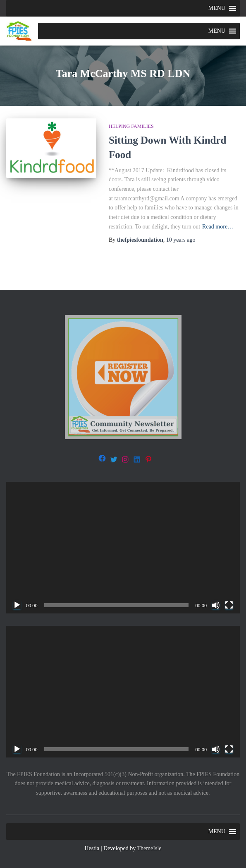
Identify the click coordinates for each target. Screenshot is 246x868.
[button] (217, 8)
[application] (123, 548)
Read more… (218, 227)
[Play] (17, 605)
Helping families (131, 126)
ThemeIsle (149, 848)
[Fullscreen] (229, 605)
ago (181, 240)
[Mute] (216, 605)
